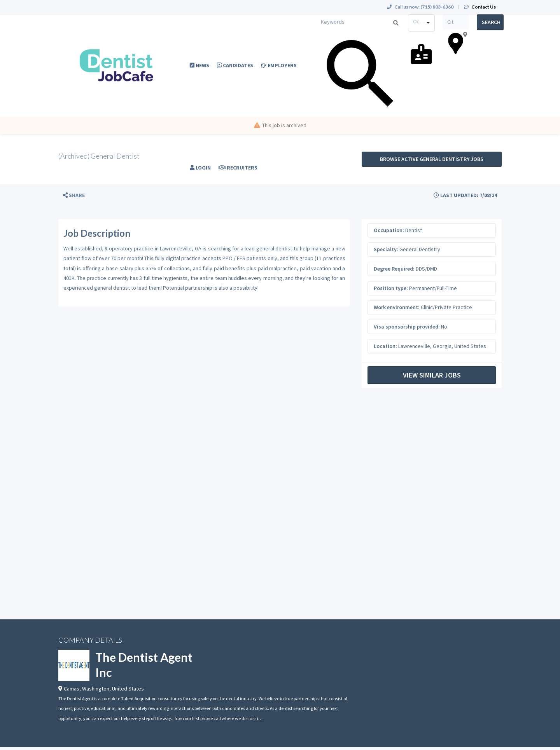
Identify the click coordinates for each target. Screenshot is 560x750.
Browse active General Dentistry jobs (432, 159)
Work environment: (397, 307)
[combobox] (421, 23)
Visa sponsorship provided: (407, 327)
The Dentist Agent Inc (144, 665)
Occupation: (389, 230)
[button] (74, 195)
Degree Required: (394, 269)
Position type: (391, 288)
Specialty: (386, 249)
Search (491, 22)
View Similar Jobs (432, 375)
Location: (385, 346)
